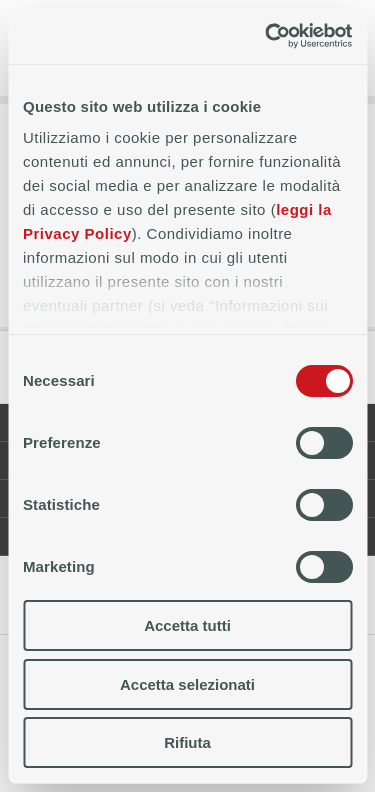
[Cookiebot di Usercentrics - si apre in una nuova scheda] (267, 36)
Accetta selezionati (187, 684)
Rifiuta (187, 742)
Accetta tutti (187, 625)
